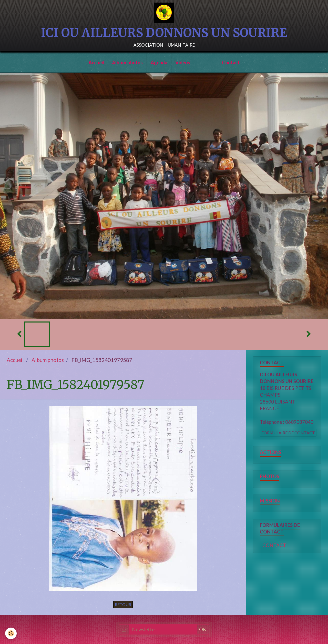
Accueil (96, 63)
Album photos (127, 63)
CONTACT (274, 545)
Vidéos (183, 63)
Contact (231, 63)
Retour (123, 604)
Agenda (159, 63)
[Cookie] (11, 633)
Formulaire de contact (288, 433)
